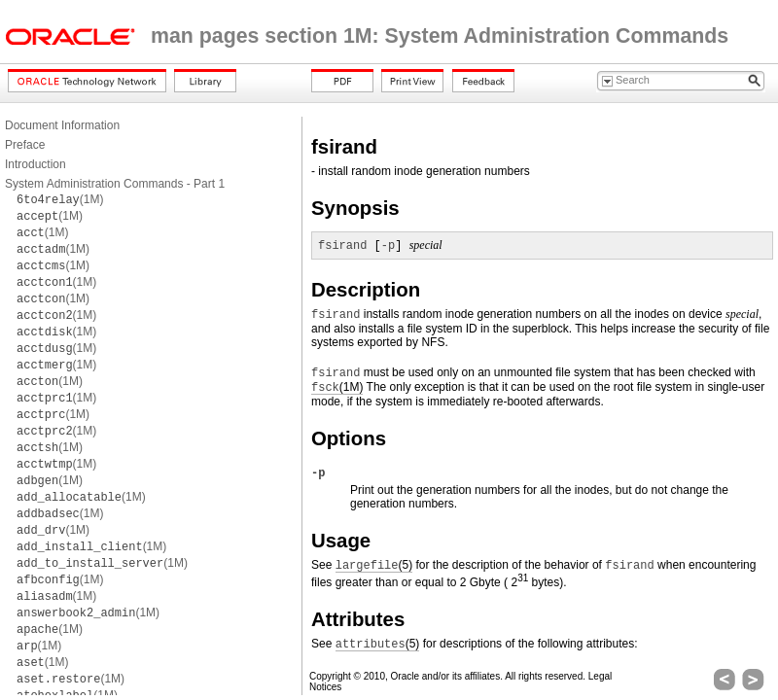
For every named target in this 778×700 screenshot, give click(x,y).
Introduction (35, 164)
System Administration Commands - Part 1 (115, 184)
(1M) (60, 199)
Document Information (62, 125)
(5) (374, 565)
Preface (25, 145)
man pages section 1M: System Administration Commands (440, 36)
